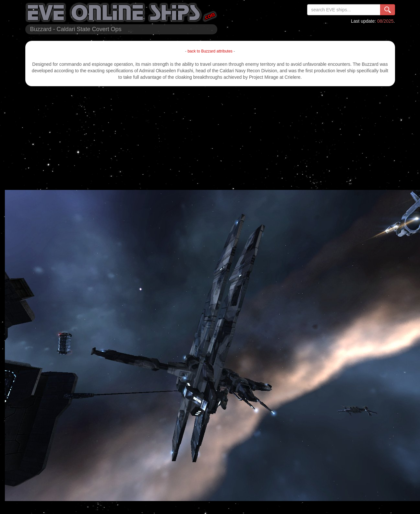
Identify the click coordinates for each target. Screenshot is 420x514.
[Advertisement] (210, 138)
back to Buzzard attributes (210, 51)
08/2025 (385, 21)
